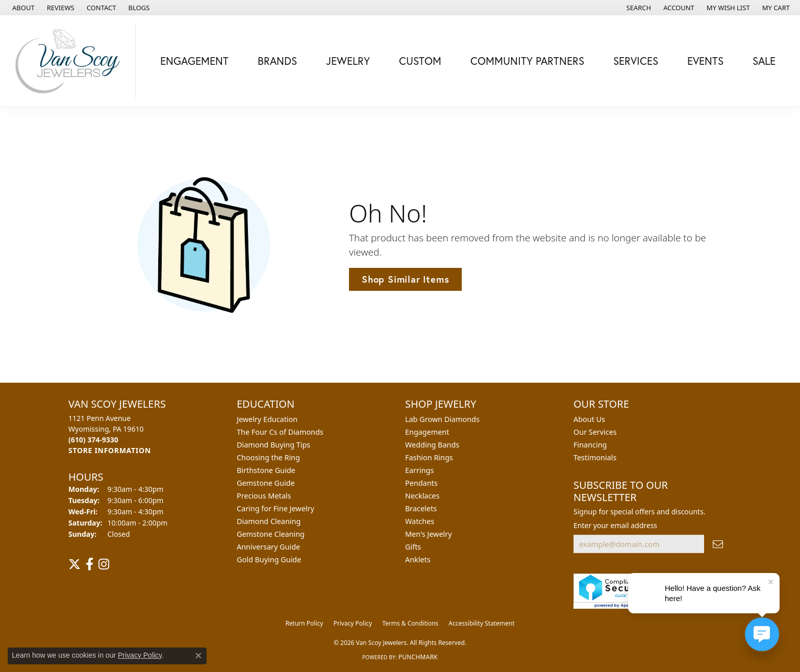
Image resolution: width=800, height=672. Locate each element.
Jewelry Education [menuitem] (267, 419)
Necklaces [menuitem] (422, 496)
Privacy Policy (353, 623)
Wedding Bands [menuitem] (432, 445)
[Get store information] (110, 450)
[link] (22, 8)
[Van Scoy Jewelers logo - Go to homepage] (70, 61)
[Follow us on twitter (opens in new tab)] (74, 564)
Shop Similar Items (405, 279)
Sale (764, 61)
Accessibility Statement (481, 623)
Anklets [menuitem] (418, 559)
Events (705, 61)
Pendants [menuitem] (421, 483)
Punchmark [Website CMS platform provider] (418, 657)
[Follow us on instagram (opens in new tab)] (104, 564)
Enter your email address (615, 525)
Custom (420, 61)
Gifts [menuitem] (413, 547)
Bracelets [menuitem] (421, 508)
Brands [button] (277, 61)
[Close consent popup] (198, 656)
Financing (590, 445)
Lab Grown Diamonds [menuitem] (442, 419)
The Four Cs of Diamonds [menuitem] (280, 432)
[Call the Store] (93, 440)
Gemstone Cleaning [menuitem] (271, 534)
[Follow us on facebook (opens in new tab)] (90, 564)
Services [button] (636, 61)
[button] (638, 8)
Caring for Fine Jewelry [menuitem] (276, 508)
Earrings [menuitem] (419, 470)
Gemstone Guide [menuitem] (266, 483)
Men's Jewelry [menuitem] (429, 534)
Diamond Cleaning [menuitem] (269, 521)
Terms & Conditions (410, 623)
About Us (589, 419)
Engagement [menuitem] (427, 432)
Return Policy (304, 623)
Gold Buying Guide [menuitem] (269, 559)
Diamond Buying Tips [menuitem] (273, 445)
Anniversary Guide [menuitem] (268, 547)
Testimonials (595, 457)
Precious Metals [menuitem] (264, 496)
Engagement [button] (194, 61)
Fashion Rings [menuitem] (429, 457)
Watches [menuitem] (420, 521)
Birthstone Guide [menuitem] (266, 470)
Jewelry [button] (348, 61)
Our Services (595, 432)
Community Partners (527, 61)
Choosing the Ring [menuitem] (268, 457)
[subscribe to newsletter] (718, 544)
